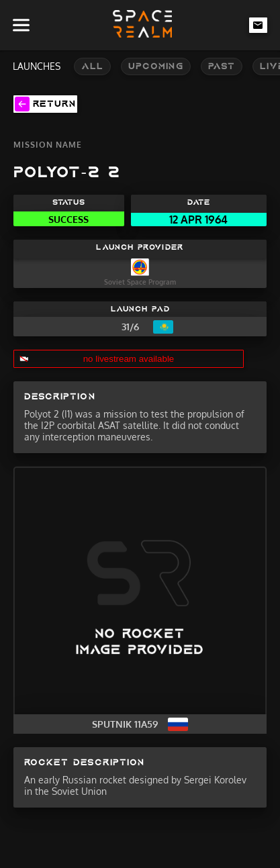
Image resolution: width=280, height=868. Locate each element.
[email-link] (259, 25)
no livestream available (129, 359)
